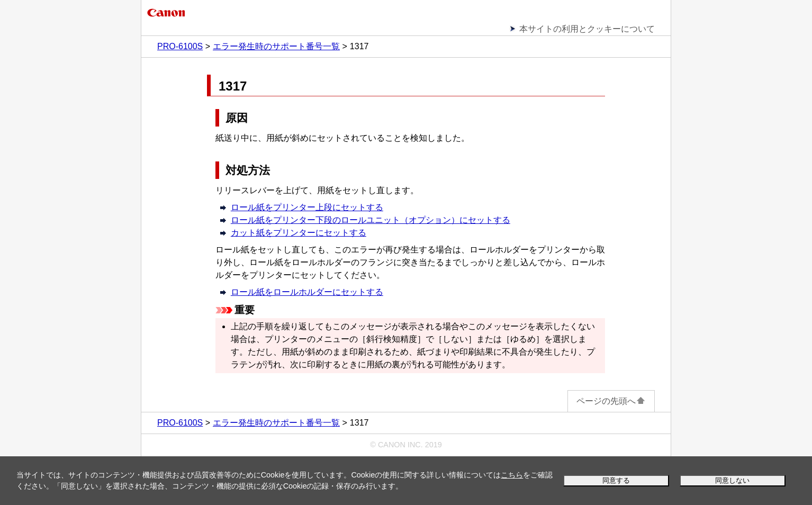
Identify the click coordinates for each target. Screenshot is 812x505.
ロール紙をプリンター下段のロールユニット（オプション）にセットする (371, 220)
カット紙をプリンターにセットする (299, 233)
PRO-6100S (180, 46)
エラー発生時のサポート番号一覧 (276, 46)
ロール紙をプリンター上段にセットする (307, 207)
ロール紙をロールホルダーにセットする (307, 292)
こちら (512, 475)
